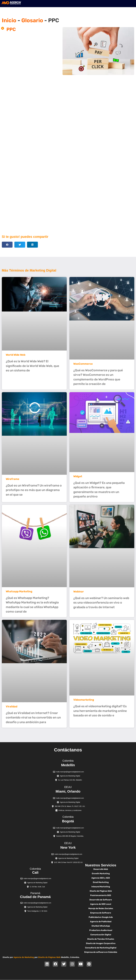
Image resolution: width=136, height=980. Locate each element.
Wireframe (13, 479)
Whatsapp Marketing (19, 591)
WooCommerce (83, 364)
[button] (7, 245)
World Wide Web (16, 355)
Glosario (32, 20)
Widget (78, 476)
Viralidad (12, 706)
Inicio (9, 20)
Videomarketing (84, 700)
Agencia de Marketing (24, 957)
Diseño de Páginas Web (49, 957)
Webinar (79, 592)
